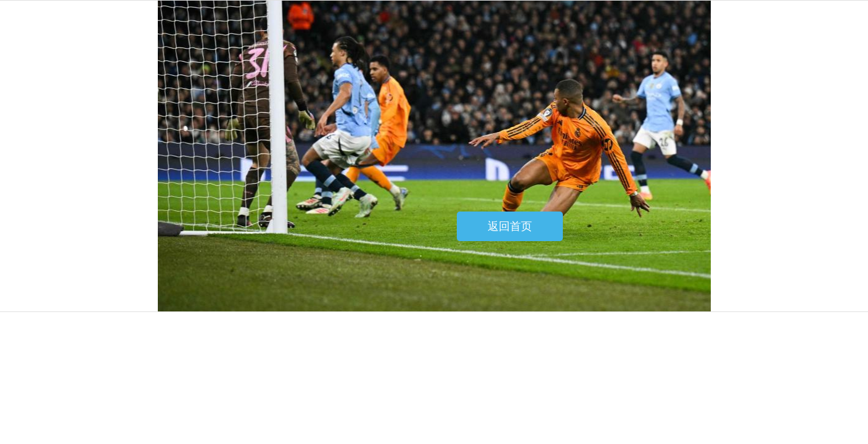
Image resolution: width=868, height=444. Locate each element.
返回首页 (510, 226)
